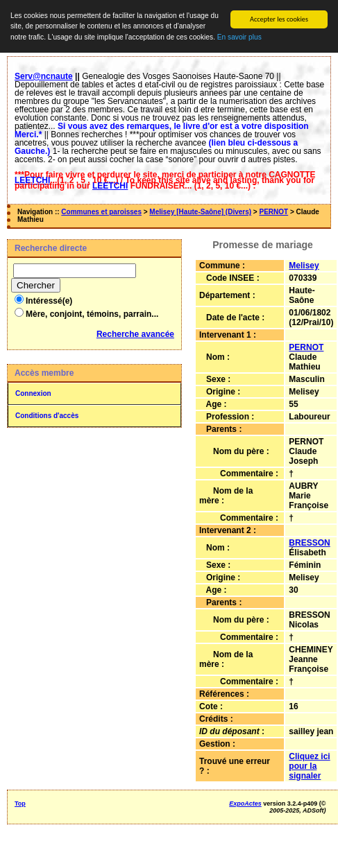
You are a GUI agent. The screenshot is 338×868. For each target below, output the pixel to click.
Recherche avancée (135, 334)
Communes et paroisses (101, 212)
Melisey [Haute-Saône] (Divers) (200, 212)
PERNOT (273, 212)
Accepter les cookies (279, 19)
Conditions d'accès (47, 416)
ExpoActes (245, 804)
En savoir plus (239, 37)
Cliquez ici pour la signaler (309, 766)
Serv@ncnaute (44, 76)
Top (20, 804)
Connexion (33, 393)
